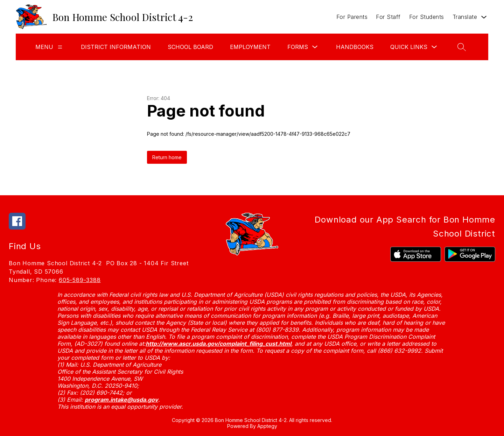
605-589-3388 (80, 280)
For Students (427, 17)
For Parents (352, 17)
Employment (250, 47)
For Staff (388, 17)
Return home (167, 157)
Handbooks (355, 47)
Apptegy (267, 426)
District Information (116, 47)
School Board (190, 47)
